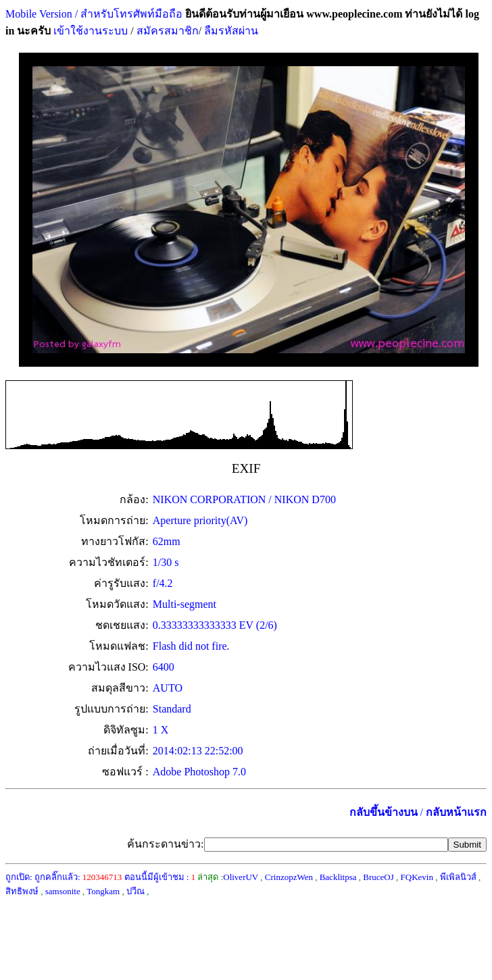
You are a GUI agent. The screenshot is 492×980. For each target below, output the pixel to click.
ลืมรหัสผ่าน (230, 31)
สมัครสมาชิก (168, 31)
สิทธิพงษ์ (22, 891)
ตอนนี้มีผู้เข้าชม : (160, 877)
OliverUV (241, 877)
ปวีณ (136, 891)
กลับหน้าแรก (456, 812)
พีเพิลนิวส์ (458, 877)
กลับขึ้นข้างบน (384, 812)
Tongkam (103, 891)
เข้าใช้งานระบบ (89, 31)
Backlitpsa (338, 877)
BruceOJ (378, 877)
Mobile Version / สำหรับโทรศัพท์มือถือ (94, 14)
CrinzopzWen (289, 877)
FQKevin (417, 877)
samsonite (63, 891)
